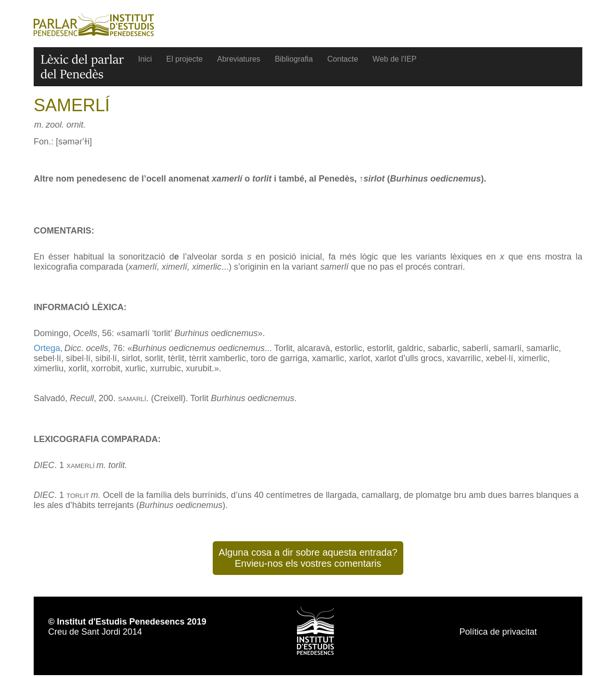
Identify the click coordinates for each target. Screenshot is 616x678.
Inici (145, 59)
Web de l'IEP (395, 59)
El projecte (184, 59)
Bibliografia (294, 59)
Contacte (343, 59)
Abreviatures (239, 59)
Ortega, (48, 348)
